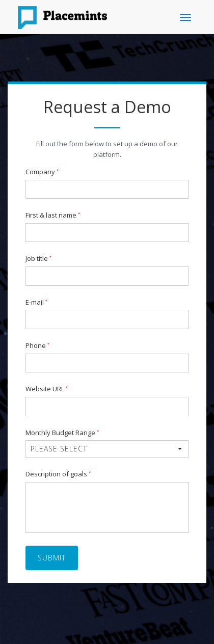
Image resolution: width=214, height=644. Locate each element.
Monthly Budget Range (62, 433)
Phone (37, 346)
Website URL (47, 389)
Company (42, 172)
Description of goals (58, 474)
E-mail (36, 303)
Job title (38, 259)
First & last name (53, 216)
